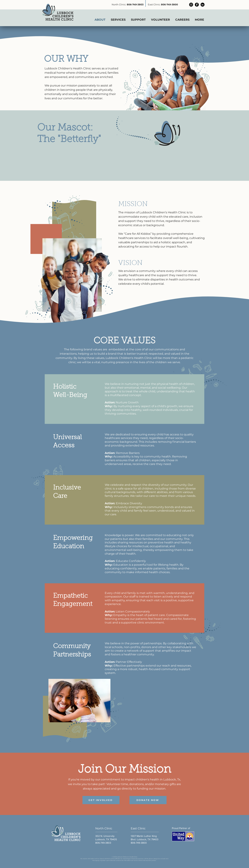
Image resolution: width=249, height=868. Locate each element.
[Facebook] (197, 5)
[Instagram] (191, 5)
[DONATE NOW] (148, 800)
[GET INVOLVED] (101, 800)
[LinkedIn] (203, 5)
